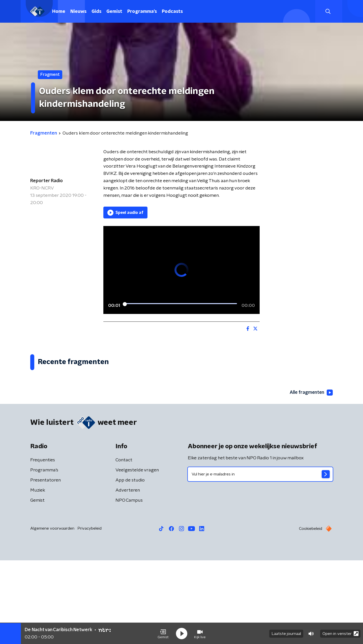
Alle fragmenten (311, 476)
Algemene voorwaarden (52, 612)
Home (59, 12)
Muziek (38, 574)
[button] (163, 633)
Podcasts (172, 12)
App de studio (130, 564)
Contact (124, 544)
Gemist (114, 12)
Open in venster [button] (340, 633)
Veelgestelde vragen (137, 554)
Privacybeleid (89, 612)
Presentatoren (46, 564)
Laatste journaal (286, 633)
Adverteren (128, 574)
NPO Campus (129, 584)
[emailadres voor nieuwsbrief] (260, 558)
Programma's (142, 12)
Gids (96, 12)
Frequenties (43, 544)
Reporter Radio (47, 181)
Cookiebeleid (311, 612)
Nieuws (78, 12)
